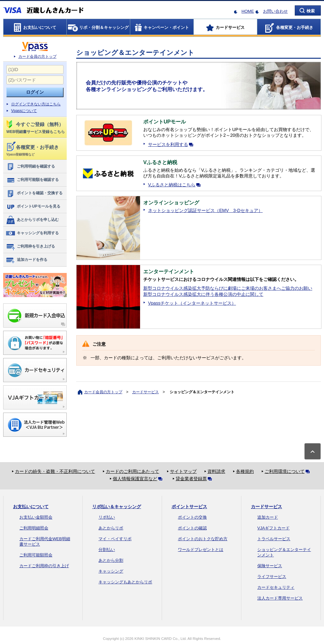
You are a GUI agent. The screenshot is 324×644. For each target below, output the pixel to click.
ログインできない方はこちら (36, 104)
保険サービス (270, 566)
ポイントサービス (189, 507)
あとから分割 (111, 560)
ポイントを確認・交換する (34, 193)
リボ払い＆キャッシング (117, 507)
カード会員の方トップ (37, 56)
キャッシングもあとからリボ (125, 582)
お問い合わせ (275, 11)
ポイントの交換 (192, 517)
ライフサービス (272, 577)
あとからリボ (111, 528)
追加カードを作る (27, 260)
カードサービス (145, 392)
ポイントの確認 (192, 528)
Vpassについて (24, 111)
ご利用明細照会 (34, 528)
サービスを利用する (172, 144)
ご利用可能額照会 (36, 555)
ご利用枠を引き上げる (30, 247)
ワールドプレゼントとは (201, 550)
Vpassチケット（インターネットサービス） (192, 303)
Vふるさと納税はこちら (175, 185)
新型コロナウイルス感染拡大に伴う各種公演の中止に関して (203, 294)
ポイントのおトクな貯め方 (203, 539)
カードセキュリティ (276, 587)
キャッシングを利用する (32, 233)
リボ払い (107, 517)
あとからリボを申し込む (32, 220)
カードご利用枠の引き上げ (44, 566)
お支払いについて (31, 507)
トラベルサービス (274, 539)
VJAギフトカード (273, 528)
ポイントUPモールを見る (33, 207)
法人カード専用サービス (280, 598)
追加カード (268, 517)
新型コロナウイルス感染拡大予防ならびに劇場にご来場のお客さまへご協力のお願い (228, 288)
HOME (248, 11)
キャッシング (111, 571)
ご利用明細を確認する (30, 167)
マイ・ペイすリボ (115, 539)
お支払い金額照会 (36, 517)
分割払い (107, 550)
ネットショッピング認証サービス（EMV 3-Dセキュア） (205, 210)
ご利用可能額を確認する (32, 180)
